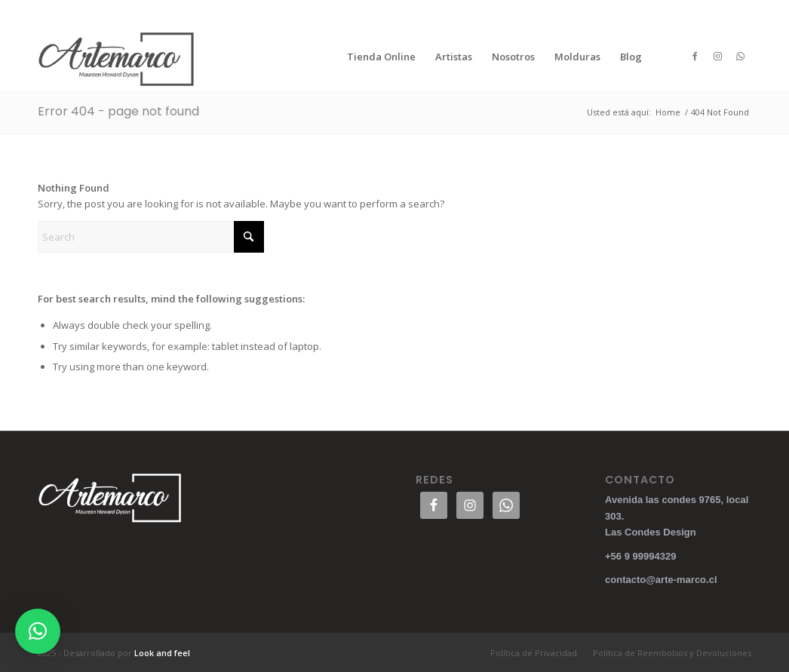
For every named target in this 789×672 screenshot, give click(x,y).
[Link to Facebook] (695, 56)
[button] (38, 631)
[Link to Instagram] (717, 56)
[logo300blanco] (117, 57)
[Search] (151, 237)
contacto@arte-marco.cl (661, 580)
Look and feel (162, 653)
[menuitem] (381, 57)
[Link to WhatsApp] (740, 56)
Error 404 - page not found (118, 111)
